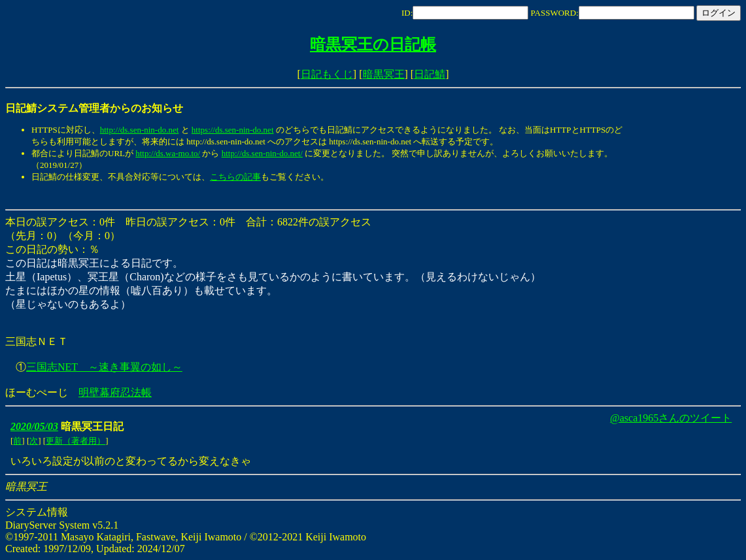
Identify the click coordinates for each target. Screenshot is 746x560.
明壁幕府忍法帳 (115, 392)
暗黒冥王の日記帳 (373, 44)
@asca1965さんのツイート (671, 418)
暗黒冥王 (384, 74)
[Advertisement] (243, 196)
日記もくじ (327, 74)
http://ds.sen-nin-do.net (140, 130)
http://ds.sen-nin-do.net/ (262, 153)
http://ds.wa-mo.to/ (168, 153)
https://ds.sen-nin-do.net (233, 130)
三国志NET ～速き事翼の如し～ (104, 367)
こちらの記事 (235, 177)
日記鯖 (430, 74)
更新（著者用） (76, 441)
